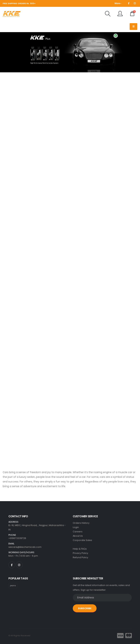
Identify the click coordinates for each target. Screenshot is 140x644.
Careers (78, 532)
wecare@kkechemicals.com (25, 547)
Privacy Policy (80, 553)
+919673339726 (17, 538)
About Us (78, 536)
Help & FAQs (80, 549)
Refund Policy (80, 557)
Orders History (81, 523)
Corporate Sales (82, 540)
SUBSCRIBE (85, 608)
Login (76, 527)
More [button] (118, 3)
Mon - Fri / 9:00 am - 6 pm (23, 556)
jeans (13, 585)
